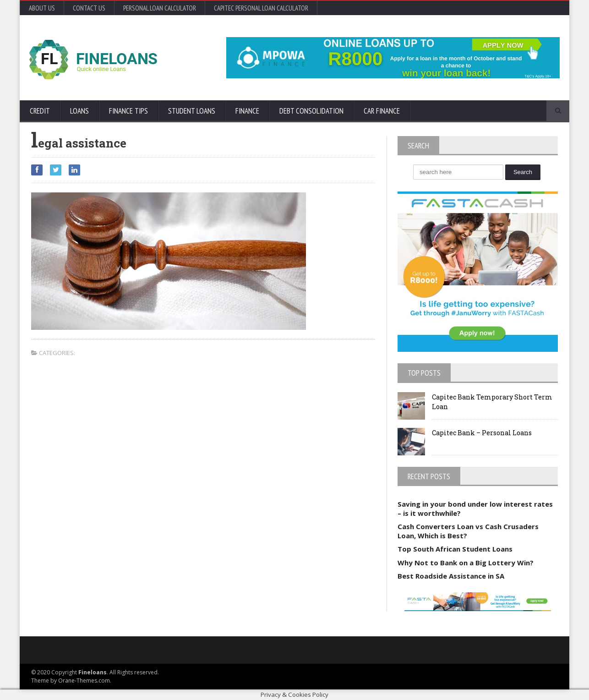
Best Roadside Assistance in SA (451, 576)
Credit (40, 111)
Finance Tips (128, 111)
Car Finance (382, 111)
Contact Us (89, 8)
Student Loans (192, 111)
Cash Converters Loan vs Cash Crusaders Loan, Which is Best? (468, 531)
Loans (79, 111)
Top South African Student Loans (455, 549)
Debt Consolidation (311, 111)
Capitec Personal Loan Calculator (261, 8)
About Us (42, 8)
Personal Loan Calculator (160, 8)
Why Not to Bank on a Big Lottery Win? (466, 563)
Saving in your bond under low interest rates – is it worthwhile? (475, 509)
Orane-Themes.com (84, 681)
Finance (247, 111)
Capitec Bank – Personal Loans (482, 433)
